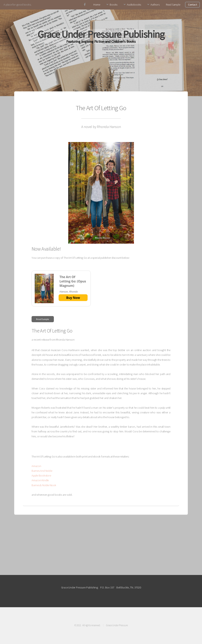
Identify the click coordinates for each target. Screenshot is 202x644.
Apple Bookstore (41, 475)
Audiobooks (134, 5)
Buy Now (73, 298)
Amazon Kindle (40, 480)
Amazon (36, 466)
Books (114, 5)
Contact (192, 5)
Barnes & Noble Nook (44, 485)
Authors (155, 5)
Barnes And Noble (42, 471)
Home (97, 5)
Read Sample (173, 5)
